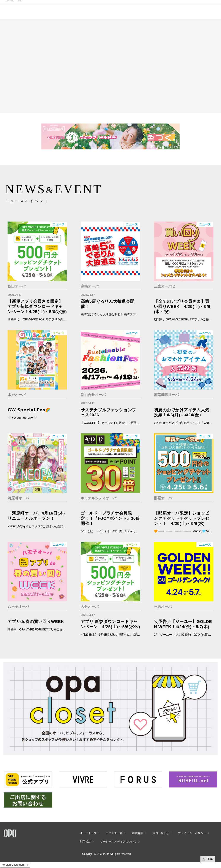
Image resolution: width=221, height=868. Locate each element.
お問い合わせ (161, 833)
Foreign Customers (13, 865)
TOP (210, 859)
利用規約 (85, 842)
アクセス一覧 (114, 833)
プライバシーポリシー (192, 833)
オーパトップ (88, 833)
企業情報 (137, 833)
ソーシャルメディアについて (118, 842)
